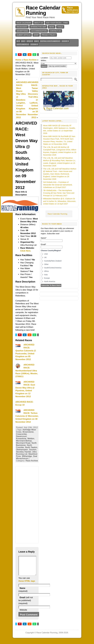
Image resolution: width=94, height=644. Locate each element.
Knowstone (21, 439)
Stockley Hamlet (24, 452)
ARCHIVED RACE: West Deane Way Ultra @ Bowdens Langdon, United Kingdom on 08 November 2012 (22, 100)
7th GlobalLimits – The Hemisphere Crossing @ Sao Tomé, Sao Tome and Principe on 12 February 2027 (59, 193)
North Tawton (31, 447)
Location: (44, 58)
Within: (44, 60)
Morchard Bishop (24, 441)
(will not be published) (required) (26, 604)
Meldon (31, 439)
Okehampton (22, 450)
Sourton (33, 450)
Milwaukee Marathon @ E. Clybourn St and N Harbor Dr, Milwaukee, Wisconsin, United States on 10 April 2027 (60, 201)
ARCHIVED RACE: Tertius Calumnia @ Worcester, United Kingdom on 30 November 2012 (27, 416)
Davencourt (21, 436)
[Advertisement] (27, 505)
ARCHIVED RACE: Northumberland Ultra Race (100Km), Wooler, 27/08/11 (27, 371)
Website (23, 614)
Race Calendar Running (43, 10)
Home (18, 60)
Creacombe (21, 434)
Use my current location (57, 66)
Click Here (25, 251)
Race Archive (30, 60)
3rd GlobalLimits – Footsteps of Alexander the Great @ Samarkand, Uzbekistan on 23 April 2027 (58, 185)
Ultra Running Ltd (26, 453)
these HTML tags (27, 585)
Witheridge (27, 456)
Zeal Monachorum (27, 457)
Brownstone (28, 432)
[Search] (56, 79)
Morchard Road (23, 443)
